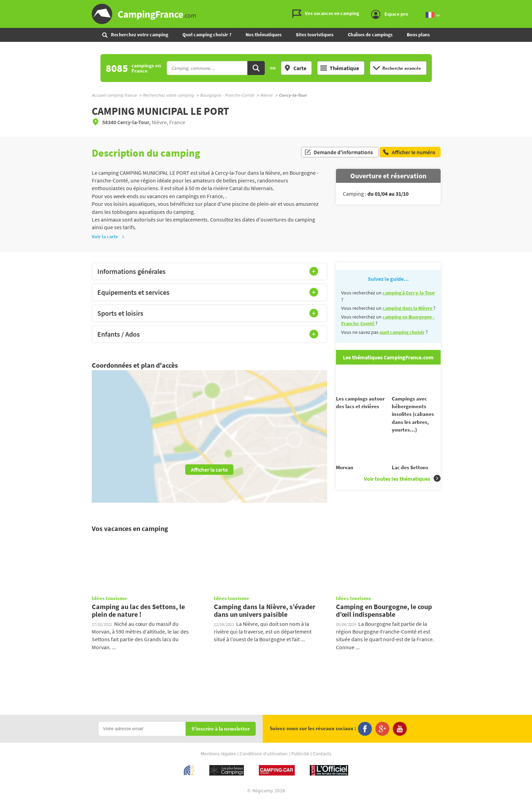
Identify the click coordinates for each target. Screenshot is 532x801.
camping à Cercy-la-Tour (409, 293)
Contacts (322, 754)
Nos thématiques (264, 35)
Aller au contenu (527, 6)
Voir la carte (108, 237)
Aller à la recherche (530, 6)
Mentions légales (218, 754)
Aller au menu (523, 6)
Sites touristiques (315, 35)
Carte (295, 68)
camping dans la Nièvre (408, 308)
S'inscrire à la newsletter (221, 729)
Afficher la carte (209, 470)
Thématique (340, 68)
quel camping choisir (402, 332)
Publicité (300, 754)
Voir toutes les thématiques (402, 491)
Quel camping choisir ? (207, 35)
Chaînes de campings (370, 35)
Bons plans (418, 35)
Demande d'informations (339, 153)
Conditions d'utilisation (264, 754)
